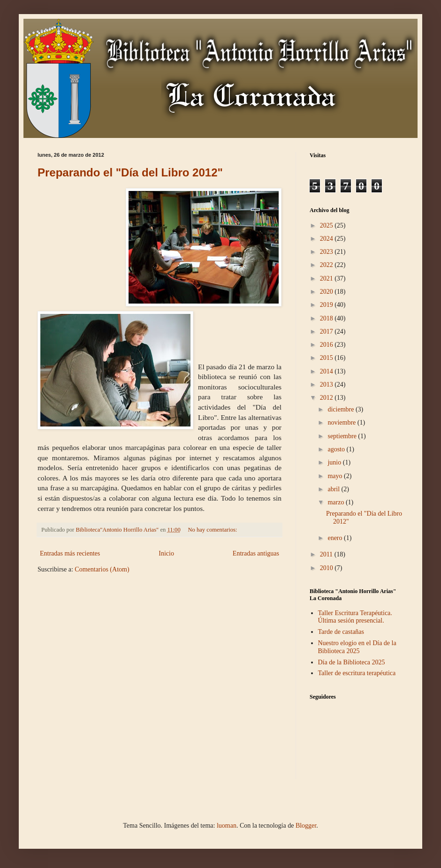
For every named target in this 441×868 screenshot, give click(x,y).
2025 (327, 225)
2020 (327, 292)
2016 (327, 345)
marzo (336, 502)
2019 (327, 305)
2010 (327, 568)
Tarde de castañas (341, 632)
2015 (327, 358)
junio (335, 462)
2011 (327, 554)
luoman (227, 826)
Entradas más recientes (70, 553)
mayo (336, 476)
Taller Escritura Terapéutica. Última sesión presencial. (355, 617)
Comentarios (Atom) (102, 569)
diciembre (341, 409)
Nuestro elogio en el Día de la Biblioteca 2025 (357, 647)
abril (334, 489)
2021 (327, 278)
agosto (337, 449)
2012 (327, 398)
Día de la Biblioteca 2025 (352, 662)
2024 (327, 239)
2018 (327, 318)
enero (336, 538)
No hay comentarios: (213, 530)
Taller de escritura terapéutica (357, 673)
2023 (327, 252)
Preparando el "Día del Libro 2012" (130, 172)
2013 (327, 385)
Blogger (306, 826)
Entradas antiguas (256, 553)
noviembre (342, 423)
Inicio (166, 553)
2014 (327, 371)
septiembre (343, 436)
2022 (327, 265)
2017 (327, 331)
